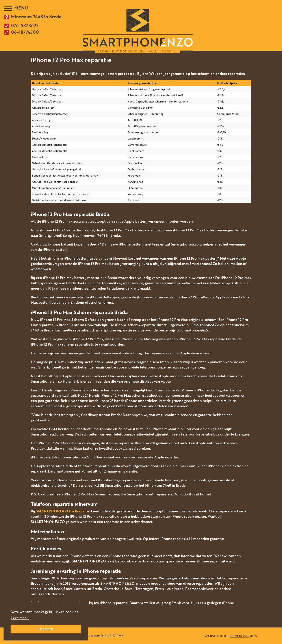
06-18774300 (25, 32)
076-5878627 (25, 25)
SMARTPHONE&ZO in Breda (60, 511)
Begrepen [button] (46, 629)
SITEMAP (116, 635)
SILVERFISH (240, 636)
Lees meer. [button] (20, 618)
